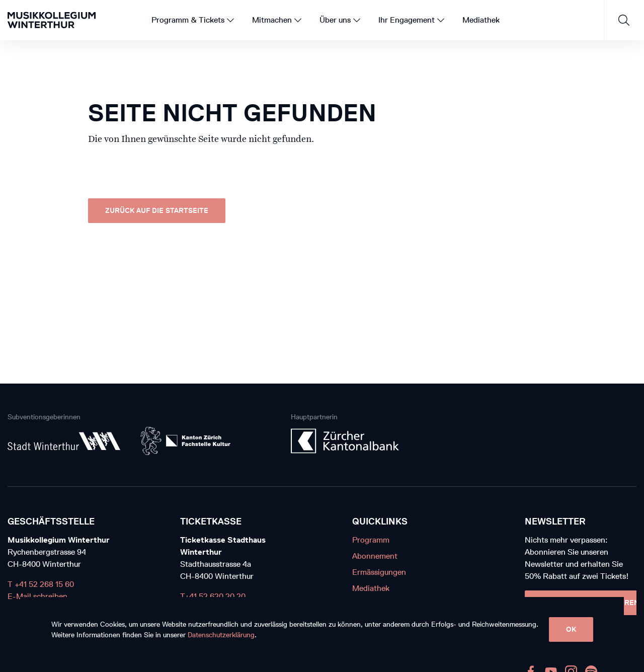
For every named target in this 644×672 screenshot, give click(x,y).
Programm (371, 540)
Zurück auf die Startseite (157, 211)
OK (571, 629)
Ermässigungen (379, 572)
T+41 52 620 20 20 (213, 596)
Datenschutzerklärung (221, 635)
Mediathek (371, 588)
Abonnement (375, 556)
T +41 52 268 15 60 (41, 584)
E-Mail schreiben (37, 596)
